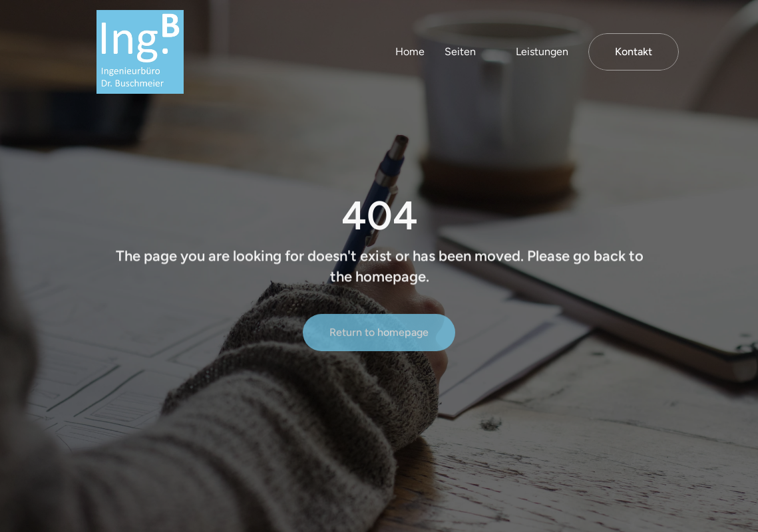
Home (410, 52)
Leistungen (542, 52)
